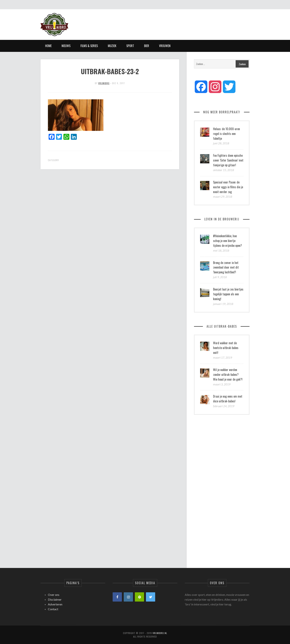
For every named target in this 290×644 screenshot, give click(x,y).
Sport (130, 46)
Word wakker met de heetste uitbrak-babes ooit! (226, 348)
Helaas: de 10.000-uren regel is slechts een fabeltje (226, 134)
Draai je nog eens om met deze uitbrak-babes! (228, 399)
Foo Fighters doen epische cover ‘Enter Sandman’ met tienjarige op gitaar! (228, 160)
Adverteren (55, 604)
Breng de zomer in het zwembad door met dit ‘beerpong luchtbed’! (226, 267)
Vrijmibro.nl (160, 633)
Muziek (112, 46)
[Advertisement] (182, 21)
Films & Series (89, 46)
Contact (53, 609)
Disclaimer (55, 599)
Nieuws (66, 46)
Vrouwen (165, 46)
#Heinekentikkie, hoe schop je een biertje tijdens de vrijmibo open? (227, 241)
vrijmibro (104, 83)
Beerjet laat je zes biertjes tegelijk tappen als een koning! (228, 294)
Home (48, 46)
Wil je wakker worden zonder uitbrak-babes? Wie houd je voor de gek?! (228, 375)
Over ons (54, 595)
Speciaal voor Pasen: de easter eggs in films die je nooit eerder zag (228, 187)
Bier (147, 46)
